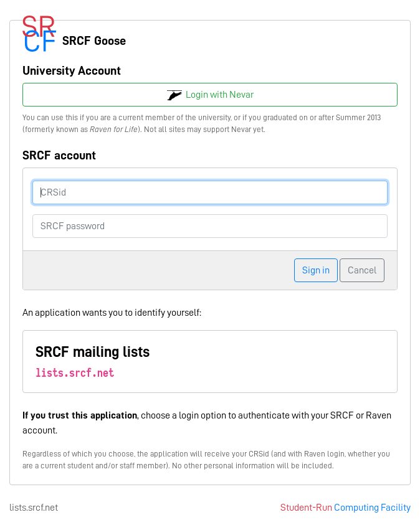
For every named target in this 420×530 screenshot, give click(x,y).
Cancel (362, 270)
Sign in (316, 270)
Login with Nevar (210, 95)
